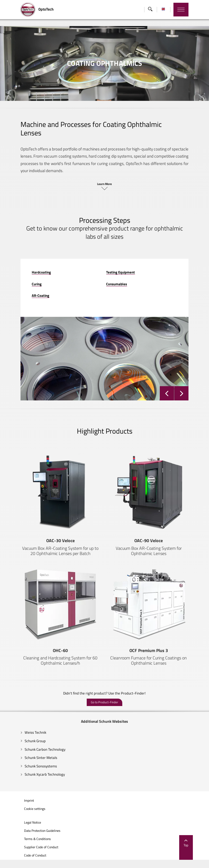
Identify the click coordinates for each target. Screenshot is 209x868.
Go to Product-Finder (104, 711)
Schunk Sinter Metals (29, 766)
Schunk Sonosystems (29, 774)
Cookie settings (23, 818)
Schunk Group (23, 749)
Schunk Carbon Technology (33, 758)
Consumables (117, 268)
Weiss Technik (23, 741)
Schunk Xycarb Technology (33, 783)
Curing (25, 268)
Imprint (17, 809)
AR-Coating (28, 280)
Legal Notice (21, 831)
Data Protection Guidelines (30, 839)
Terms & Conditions (25, 847)
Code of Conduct (23, 864)
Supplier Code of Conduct (29, 855)
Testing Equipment (121, 257)
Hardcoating (29, 257)
